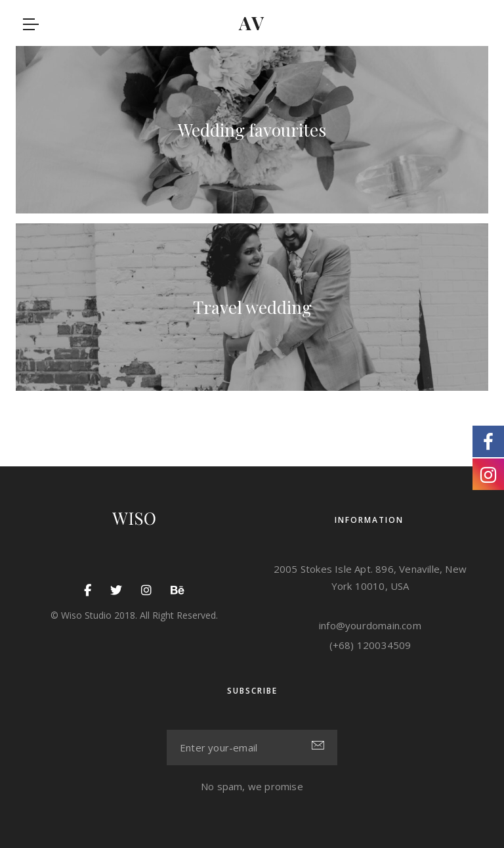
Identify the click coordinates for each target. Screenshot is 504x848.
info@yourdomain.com (370, 625)
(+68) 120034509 (370, 645)
